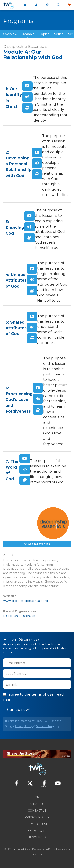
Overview (10, 34)
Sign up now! (18, 710)
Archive (28, 34)
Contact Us (37, 811)
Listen (27, 97)
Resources (37, 837)
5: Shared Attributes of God (16, 328)
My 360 (36, 5)
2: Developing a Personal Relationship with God (19, 164)
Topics (44, 34)
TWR (47, 849)
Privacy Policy (24, 726)
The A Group (37, 854)
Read (27, 108)
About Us (37, 804)
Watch (27, 86)
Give (69, 5)
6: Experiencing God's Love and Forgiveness (19, 400)
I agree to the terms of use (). (33, 697)
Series (59, 34)
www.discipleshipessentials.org (25, 601)
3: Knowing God (15, 227)
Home (37, 797)
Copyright (37, 831)
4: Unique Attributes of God (16, 280)
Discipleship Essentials (19, 616)
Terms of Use (44, 726)
